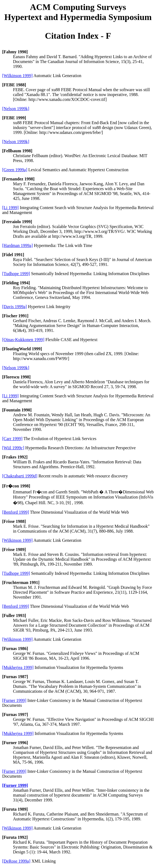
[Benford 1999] (16, 512)
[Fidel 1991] (13, 255)
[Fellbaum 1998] (17, 151)
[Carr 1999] (12, 439)
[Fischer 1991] (15, 316)
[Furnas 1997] (15, 714)
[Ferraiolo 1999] (17, 222)
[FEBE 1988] (14, 85)
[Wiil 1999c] (13, 448)
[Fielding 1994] (16, 283)
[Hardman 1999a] (17, 245)
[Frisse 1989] (14, 549)
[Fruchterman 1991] (21, 582)
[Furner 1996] (15, 743)
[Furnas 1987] (15, 677)
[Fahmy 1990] (15, 52)
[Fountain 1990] (17, 410)
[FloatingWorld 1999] (22, 349)
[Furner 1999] (14, 700)
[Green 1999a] (15, 170)
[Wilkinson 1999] (17, 76)
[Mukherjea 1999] (18, 667)
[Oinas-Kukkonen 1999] (23, 340)
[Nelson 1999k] (16, 109)
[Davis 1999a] (14, 307)
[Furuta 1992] (15, 837)
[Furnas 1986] (15, 648)
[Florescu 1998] (16, 377)
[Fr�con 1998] (16, 486)
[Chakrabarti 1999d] (20, 476)
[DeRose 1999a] (16, 861)
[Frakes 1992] (15, 457)
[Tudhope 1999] (16, 274)
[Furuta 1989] (15, 809)
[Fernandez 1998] (18, 179)
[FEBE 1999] (14, 118)
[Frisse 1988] (14, 521)
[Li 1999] (10, 208)
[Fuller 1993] (14, 615)
